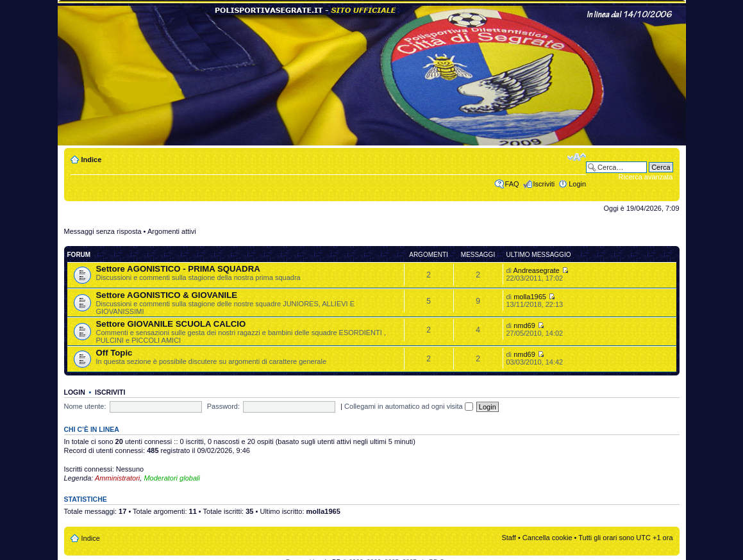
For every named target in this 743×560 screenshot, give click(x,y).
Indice (92, 160)
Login (577, 184)
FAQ (512, 184)
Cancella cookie (547, 538)
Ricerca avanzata (646, 177)
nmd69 (524, 325)
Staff (508, 538)
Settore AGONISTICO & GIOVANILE (167, 295)
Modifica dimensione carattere (577, 157)
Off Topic (114, 353)
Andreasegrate (537, 270)
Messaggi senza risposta (103, 231)
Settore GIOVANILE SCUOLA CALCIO (171, 324)
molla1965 (530, 297)
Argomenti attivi (172, 231)
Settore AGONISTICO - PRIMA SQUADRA (178, 269)
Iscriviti (544, 184)
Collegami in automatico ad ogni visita (409, 406)
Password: (223, 406)
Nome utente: (85, 406)
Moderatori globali (171, 478)
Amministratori (117, 478)
